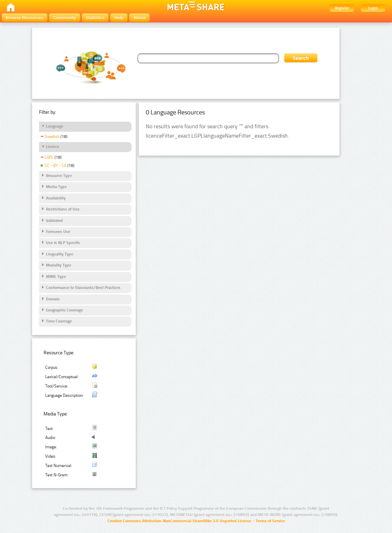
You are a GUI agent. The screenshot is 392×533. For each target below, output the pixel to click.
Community (65, 18)
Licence (52, 147)
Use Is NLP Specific (63, 243)
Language (55, 126)
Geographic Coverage (64, 310)
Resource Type (59, 176)
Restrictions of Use (63, 209)
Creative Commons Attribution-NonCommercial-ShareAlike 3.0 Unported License (179, 521)
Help (119, 18)
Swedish (52, 137)
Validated (54, 221)
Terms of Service (270, 521)
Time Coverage (59, 321)
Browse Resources (25, 18)
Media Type (56, 187)
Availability (56, 198)
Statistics (95, 18)
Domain (53, 299)
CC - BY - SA (55, 166)
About (139, 18)
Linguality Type (60, 254)
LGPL (49, 157)
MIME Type (56, 277)
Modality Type (59, 265)
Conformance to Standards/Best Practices (83, 288)
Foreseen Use (58, 232)
